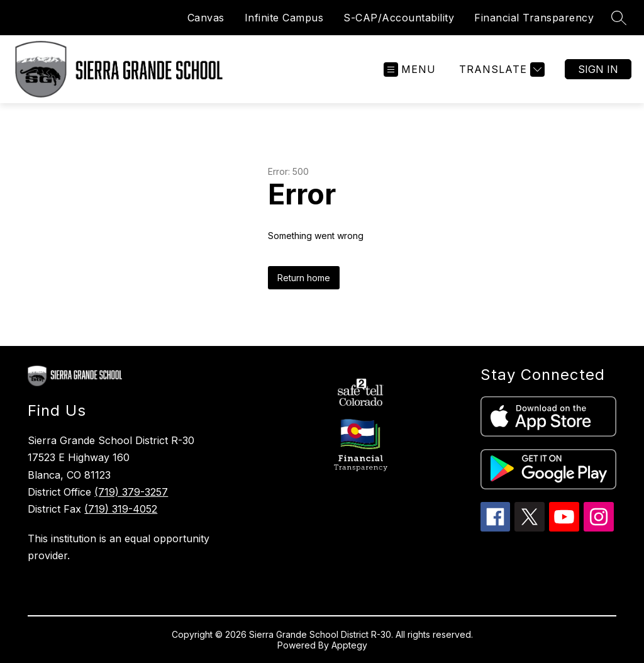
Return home (304, 278)
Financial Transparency (534, 18)
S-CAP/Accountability (399, 18)
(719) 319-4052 (121, 509)
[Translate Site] (500, 70)
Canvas (206, 18)
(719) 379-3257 (131, 492)
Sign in (598, 69)
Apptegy (349, 645)
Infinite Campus (284, 18)
